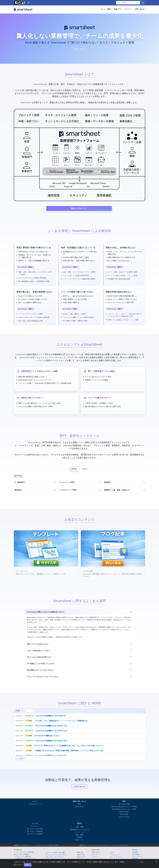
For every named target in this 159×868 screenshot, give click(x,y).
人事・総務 (79, 827)
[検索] (143, 3)
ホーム (103, 9)
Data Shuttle (124, 814)
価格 (79, 804)
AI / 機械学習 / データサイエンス (24, 859)
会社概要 (135, 852)
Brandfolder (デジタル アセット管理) (124, 809)
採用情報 (135, 859)
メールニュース (115, 855)
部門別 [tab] (74, 470)
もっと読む (20, 760)
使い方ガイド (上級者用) (35, 834)
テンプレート (35, 826)
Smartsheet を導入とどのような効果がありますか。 (46, 613)
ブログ (112, 852)
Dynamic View (124, 812)
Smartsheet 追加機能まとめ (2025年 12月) (51, 727)
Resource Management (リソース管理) (124, 807)
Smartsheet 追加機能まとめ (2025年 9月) (51, 757)
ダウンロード (96, 854)
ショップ (95, 856)
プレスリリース (137, 856)
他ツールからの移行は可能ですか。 (40, 659)
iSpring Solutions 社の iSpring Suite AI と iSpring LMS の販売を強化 (107, 845)
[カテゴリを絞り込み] (28, 712)
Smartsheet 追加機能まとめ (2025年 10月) (51, 742)
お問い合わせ (140, 9)
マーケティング (79, 832)
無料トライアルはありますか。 (38, 646)
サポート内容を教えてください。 (39, 652)
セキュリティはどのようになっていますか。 (43, 678)
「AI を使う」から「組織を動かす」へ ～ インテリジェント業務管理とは (61, 722)
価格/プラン (118, 9)
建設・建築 (79, 835)
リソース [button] (128, 9)
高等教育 (79, 837)
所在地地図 (136, 854)
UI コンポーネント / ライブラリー (56, 855)
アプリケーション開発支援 (22, 856)
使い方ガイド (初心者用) (35, 829)
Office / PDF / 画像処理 (21, 854)
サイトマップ (133, 862)
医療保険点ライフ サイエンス (79, 830)
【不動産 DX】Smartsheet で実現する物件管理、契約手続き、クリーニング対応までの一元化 (69, 752)
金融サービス (79, 840)
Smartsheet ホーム (35, 804)
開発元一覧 (81, 855)
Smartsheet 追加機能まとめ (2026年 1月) (51, 717)
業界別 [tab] (85, 470)
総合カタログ (81, 857)
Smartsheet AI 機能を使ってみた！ (47, 737)
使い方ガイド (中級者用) (35, 831)
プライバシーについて (117, 862)
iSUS (79, 859)
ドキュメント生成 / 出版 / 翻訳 (55, 852)
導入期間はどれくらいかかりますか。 (41, 672)
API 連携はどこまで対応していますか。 (42, 665)
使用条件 (126, 862)
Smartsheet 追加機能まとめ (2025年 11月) (51, 732)
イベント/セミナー (116, 857)
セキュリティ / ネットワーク (55, 857)
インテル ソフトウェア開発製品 (24, 852)
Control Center (124, 817)
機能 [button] (109, 9)
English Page (142, 862)
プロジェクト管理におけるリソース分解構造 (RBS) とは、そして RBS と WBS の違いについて (68, 747)
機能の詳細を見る (79, 208)
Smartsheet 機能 (124, 804)
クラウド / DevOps (52, 859)
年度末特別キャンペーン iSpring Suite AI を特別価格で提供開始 (40, 845)
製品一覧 (80, 852)
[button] (29, 3)
